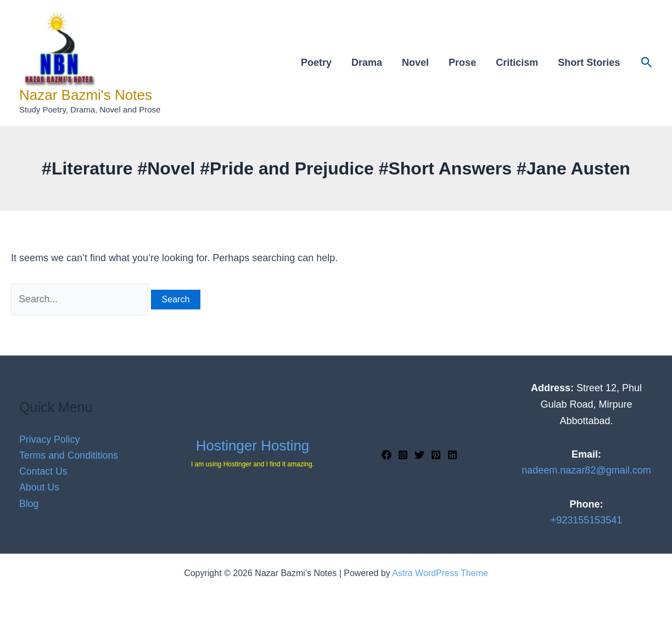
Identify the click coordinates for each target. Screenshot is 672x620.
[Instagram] (403, 455)
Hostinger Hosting (253, 446)
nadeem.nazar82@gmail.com (586, 471)
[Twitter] (419, 455)
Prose (462, 63)
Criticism (517, 63)
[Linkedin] (452, 455)
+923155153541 (587, 521)
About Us (40, 488)
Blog (29, 504)
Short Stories (589, 63)
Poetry (316, 63)
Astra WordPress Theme (440, 573)
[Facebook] (387, 455)
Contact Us (44, 471)
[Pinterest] (436, 455)
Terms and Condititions (69, 455)
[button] (647, 63)
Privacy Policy (50, 439)
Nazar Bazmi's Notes (86, 95)
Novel (415, 63)
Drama (367, 63)
